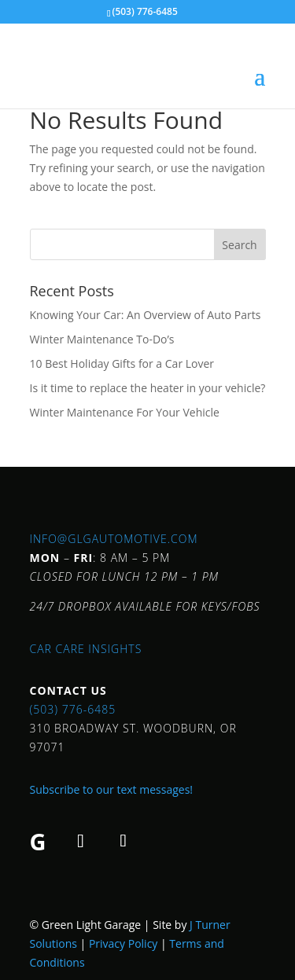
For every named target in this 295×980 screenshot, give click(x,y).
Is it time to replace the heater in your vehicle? (148, 388)
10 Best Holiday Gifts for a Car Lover (122, 363)
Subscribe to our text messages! (112, 789)
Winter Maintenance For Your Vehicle (125, 412)
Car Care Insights (86, 649)
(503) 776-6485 (73, 709)
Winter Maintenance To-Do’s (102, 339)
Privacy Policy (123, 943)
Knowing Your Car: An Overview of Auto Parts (146, 315)
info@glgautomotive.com (114, 539)
